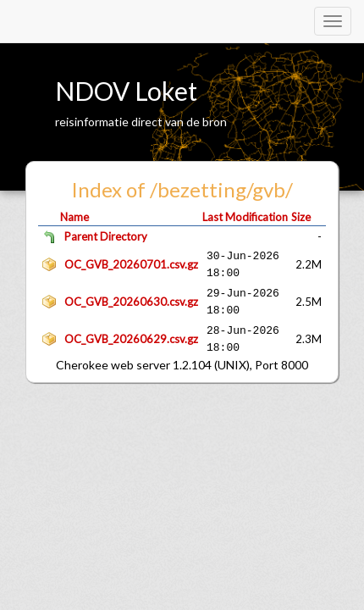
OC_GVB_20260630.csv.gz (131, 302)
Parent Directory (106, 236)
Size (301, 217)
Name (74, 217)
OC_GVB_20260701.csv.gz (131, 264)
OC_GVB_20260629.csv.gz (131, 339)
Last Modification (245, 217)
